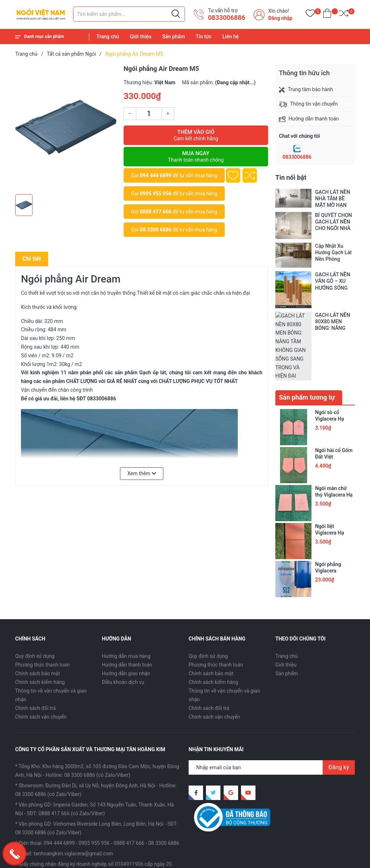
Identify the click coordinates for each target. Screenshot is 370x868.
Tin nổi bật (291, 177)
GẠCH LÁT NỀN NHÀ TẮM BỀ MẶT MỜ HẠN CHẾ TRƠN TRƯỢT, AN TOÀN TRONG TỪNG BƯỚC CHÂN (335, 199)
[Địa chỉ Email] (272, 718)
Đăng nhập (280, 18)
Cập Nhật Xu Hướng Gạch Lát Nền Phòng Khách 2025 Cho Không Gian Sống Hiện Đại (335, 253)
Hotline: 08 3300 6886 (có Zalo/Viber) (88, 726)
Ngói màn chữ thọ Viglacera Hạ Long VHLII (334, 446)
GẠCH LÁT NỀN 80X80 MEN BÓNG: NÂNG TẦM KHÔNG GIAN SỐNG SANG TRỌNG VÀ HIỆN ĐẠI (335, 322)
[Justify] (176, 14)
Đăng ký (339, 718)
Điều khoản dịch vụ (123, 633)
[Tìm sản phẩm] (129, 14)
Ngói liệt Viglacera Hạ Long (330, 484)
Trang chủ (108, 37)
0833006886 (297, 157)
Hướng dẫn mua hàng (126, 607)
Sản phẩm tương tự (307, 348)
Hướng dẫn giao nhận (126, 624)
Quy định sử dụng (35, 607)
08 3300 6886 (156, 230)
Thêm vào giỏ (196, 135)
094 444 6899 (156, 175)
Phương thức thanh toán (42, 615)
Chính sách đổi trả (35, 659)
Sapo (28, 858)
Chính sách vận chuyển (41, 667)
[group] (66, 127)
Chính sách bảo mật (38, 624)
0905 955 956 (156, 193)
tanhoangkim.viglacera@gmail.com (73, 804)
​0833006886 (226, 18)
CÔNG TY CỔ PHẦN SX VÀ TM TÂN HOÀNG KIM (107, 850)
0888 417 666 (156, 212)
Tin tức (204, 37)
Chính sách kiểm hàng (40, 633)
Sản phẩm (174, 37)
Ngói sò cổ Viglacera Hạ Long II (330, 370)
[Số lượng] (149, 114)
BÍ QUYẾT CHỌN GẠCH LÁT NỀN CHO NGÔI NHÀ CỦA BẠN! (334, 222)
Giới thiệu (141, 37)
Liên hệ (231, 37)
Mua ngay (196, 157)
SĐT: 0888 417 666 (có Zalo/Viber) (66, 764)
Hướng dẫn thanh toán (127, 615)
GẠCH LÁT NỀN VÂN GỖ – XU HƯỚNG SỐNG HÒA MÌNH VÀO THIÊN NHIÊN (333, 281)
